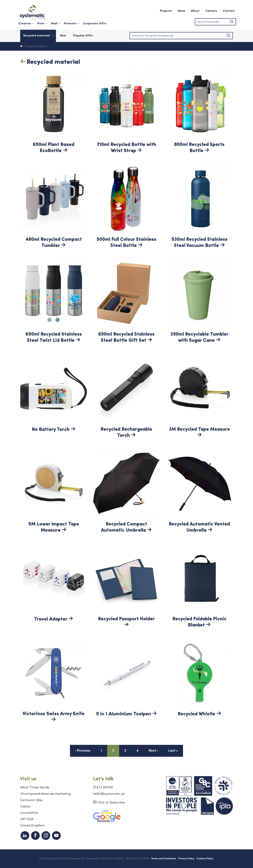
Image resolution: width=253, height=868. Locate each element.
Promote (70, 24)
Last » (173, 751)
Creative (25, 24)
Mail (54, 24)
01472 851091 (103, 788)
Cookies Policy (205, 859)
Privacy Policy (186, 859)
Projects (166, 11)
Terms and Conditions (164, 859)
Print (41, 24)
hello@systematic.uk (109, 794)
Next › (153, 751)
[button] (231, 22)
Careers (211, 11)
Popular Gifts (83, 36)
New (63, 36)
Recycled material (36, 36)
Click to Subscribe (109, 803)
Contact (229, 11)
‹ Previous (83, 751)
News (181, 11)
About (195, 11)
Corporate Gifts (95, 24)
